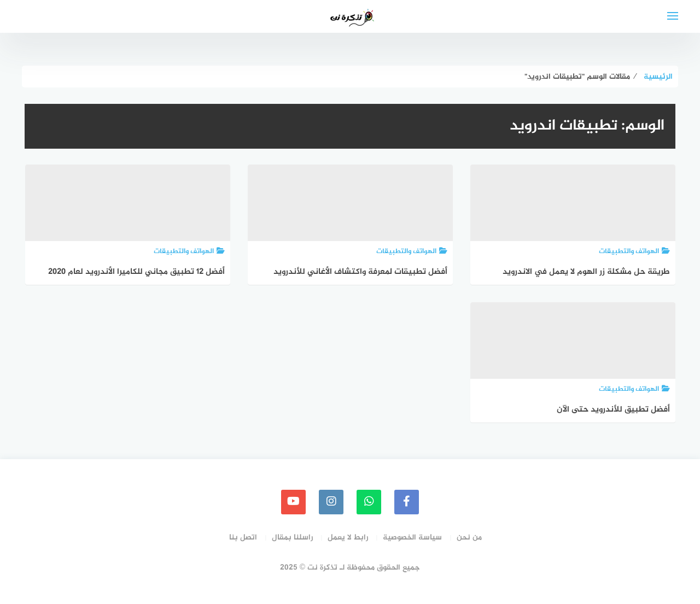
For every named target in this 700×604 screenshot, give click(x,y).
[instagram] (331, 502)
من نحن (469, 538)
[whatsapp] (369, 502)
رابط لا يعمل (348, 538)
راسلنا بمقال (292, 538)
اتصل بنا (243, 538)
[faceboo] (407, 502)
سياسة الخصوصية (412, 538)
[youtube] (293, 502)
